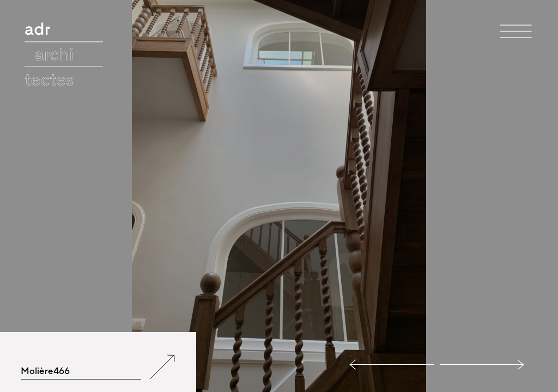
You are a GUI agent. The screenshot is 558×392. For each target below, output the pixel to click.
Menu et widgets (516, 48)
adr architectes (65, 24)
